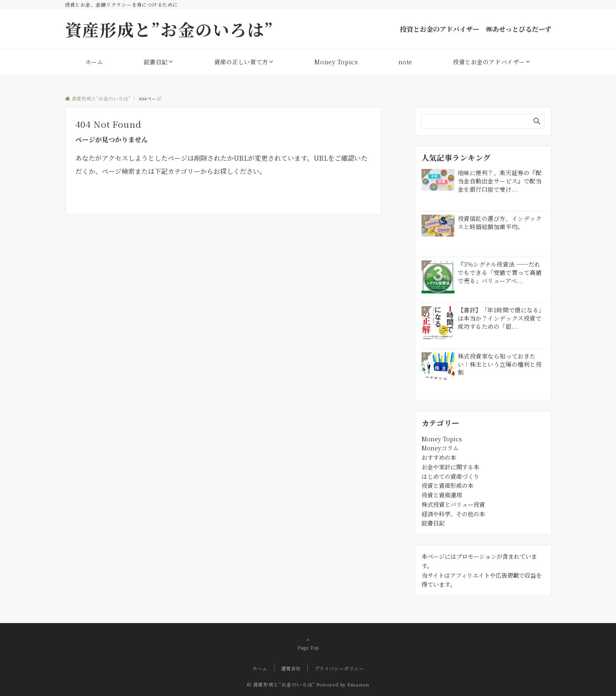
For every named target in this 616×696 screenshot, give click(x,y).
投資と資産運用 (442, 495)
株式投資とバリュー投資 (453, 504)
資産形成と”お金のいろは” (169, 29)
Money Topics (442, 439)
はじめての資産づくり (450, 476)
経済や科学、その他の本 (453, 514)
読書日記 (433, 523)
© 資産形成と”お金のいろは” (281, 684)
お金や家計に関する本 (450, 467)
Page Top (308, 644)
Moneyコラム (440, 448)
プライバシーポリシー (339, 668)
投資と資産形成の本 (447, 485)
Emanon (358, 684)
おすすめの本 (439, 457)
